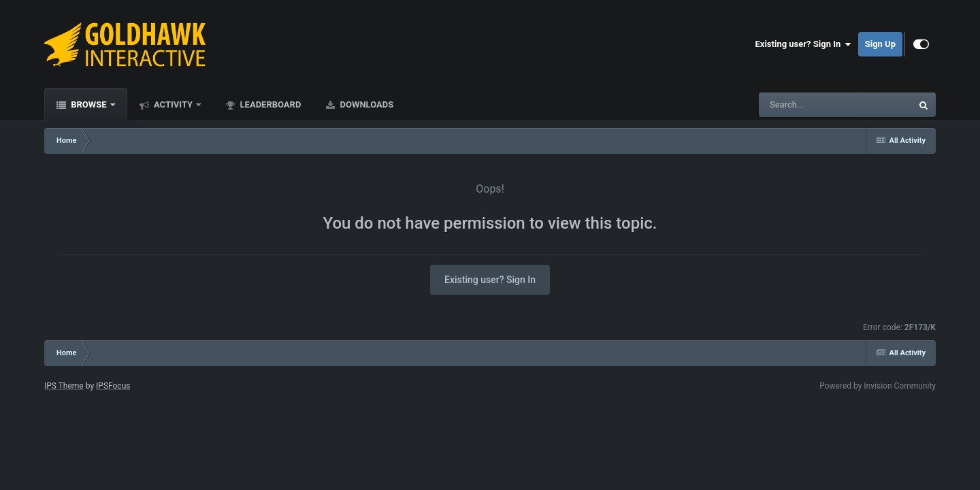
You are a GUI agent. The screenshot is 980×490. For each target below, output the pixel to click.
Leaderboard (269, 104)
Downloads (365, 104)
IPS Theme (64, 386)
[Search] (801, 105)
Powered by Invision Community (878, 386)
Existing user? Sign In (803, 44)
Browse (89, 104)
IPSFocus (113, 386)
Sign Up (880, 44)
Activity (174, 104)
